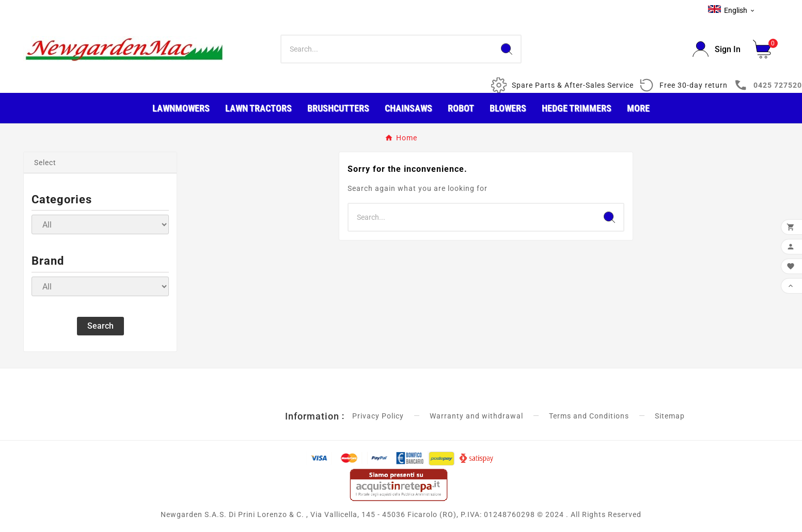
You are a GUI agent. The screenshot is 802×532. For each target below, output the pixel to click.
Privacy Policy (378, 416)
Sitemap (670, 416)
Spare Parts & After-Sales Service (573, 85)
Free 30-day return (694, 85)
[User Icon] (717, 49)
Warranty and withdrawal (476, 416)
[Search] (387, 49)
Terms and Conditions (589, 416)
